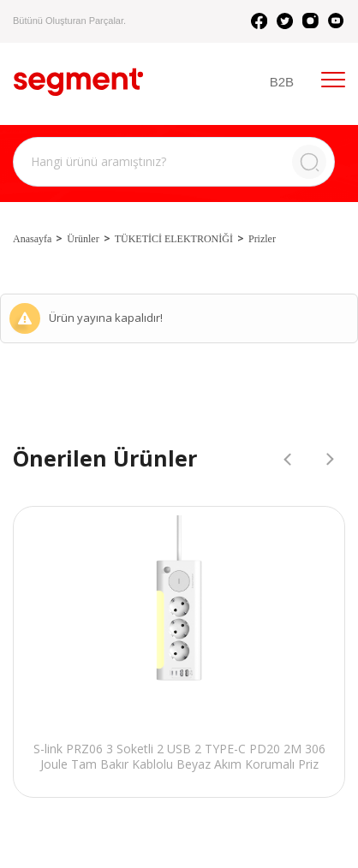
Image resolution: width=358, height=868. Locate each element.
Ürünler (83, 239)
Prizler (262, 239)
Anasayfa (32, 239)
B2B (282, 82)
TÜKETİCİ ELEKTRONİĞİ (174, 239)
